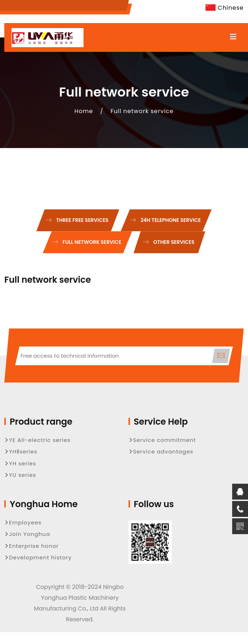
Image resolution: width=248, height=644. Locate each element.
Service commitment (162, 440)
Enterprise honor (31, 546)
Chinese (224, 8)
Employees (23, 522)
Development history (38, 557)
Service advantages (161, 451)
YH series (20, 463)
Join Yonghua (27, 534)
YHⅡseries (21, 451)
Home (84, 111)
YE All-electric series (37, 440)
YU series (20, 475)
